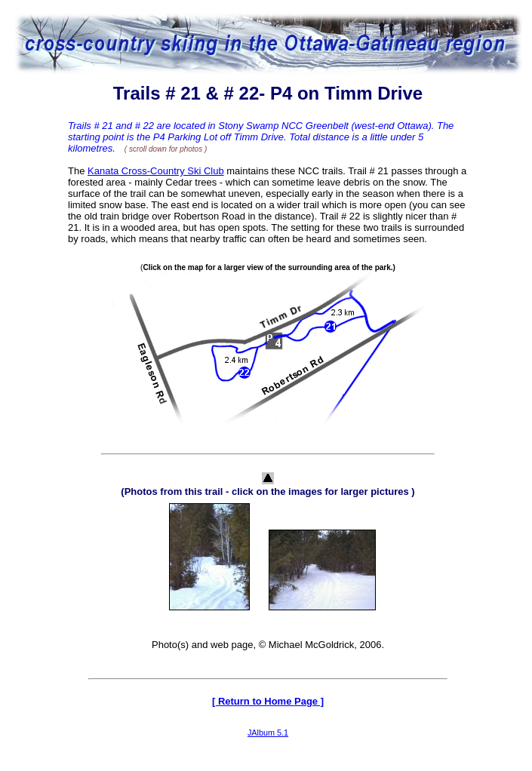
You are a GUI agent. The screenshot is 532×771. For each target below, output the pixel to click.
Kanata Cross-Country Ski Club (156, 171)
